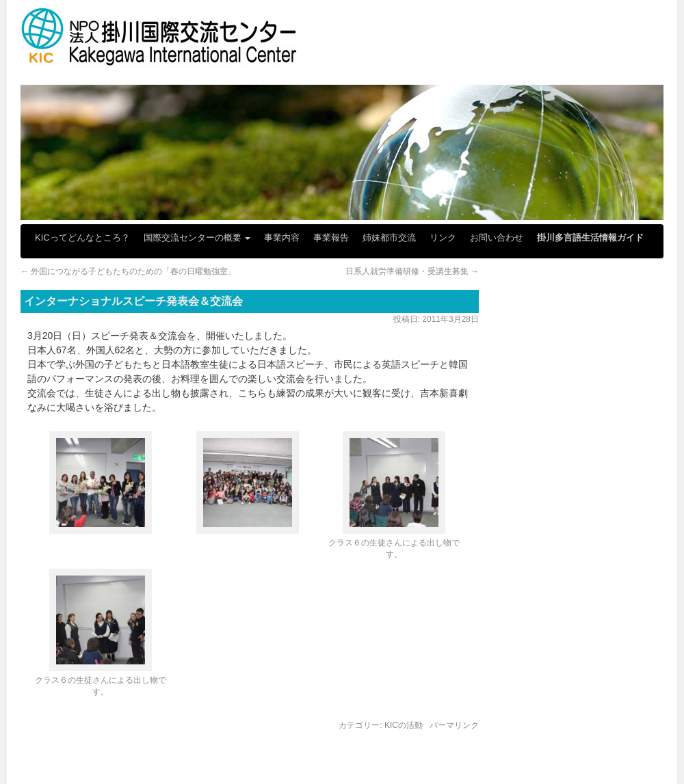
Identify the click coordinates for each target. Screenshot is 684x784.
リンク (443, 238)
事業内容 (282, 238)
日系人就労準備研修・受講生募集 (412, 271)
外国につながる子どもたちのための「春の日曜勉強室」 (128, 271)
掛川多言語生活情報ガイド (590, 238)
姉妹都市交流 (389, 238)
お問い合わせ (497, 238)
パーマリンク (454, 725)
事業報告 (331, 238)
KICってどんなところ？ (82, 238)
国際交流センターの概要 (197, 238)
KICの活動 (404, 725)
